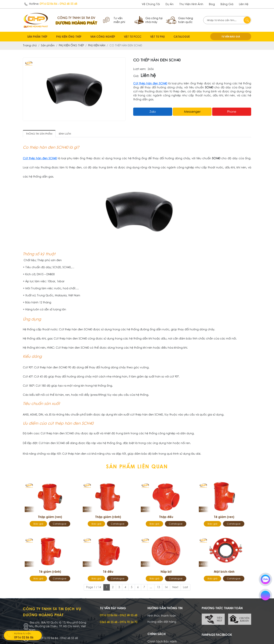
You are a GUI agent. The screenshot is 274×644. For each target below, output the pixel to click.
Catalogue (60, 524)
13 (158, 587)
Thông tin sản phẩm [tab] (39, 134)
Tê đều (108, 572)
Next (175, 587)
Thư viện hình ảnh (191, 4)
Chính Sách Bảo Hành (162, 642)
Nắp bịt (166, 572)
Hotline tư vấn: (28, 636)
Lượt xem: (140, 69)
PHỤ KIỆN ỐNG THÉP (69, 37)
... (151, 587)
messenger (192, 112)
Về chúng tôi (151, 4)
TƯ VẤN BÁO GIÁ (231, 36)
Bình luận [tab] (65, 134)
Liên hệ (244, 4)
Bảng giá (227, 4)
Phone (232, 112)
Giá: (136, 76)
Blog (212, 4)
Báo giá (38, 524)
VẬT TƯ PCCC (133, 37)
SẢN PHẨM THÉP (37, 37)
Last (186, 587)
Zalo (153, 112)
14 (166, 587)
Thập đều (166, 517)
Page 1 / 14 (94, 587)
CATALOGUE (182, 37)
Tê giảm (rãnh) (50, 572)
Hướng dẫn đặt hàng (162, 622)
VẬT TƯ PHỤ (157, 37)
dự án (170, 4)
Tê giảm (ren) (224, 517)
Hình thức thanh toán (162, 616)
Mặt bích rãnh (224, 572)
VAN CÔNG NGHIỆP (103, 37)
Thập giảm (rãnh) (108, 517)
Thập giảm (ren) (50, 517)
